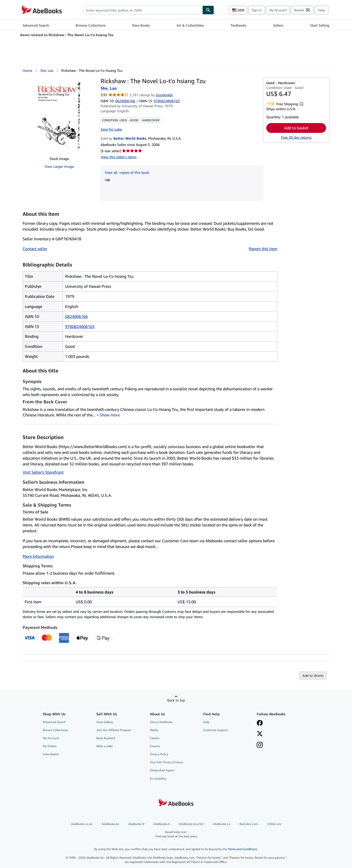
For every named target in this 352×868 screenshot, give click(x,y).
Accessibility (158, 778)
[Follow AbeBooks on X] (260, 734)
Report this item (263, 249)
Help (322, 10)
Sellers (278, 25)
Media (154, 730)
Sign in (257, 10)
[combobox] (143, 10)
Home (27, 70)
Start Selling (320, 25)
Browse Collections (91, 25)
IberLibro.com (249, 824)
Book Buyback (106, 738)
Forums (155, 746)
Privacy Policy (159, 754)
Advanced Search (36, 25)
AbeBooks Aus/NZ (191, 824)
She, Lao (47, 70)
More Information (38, 556)
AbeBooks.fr (136, 824)
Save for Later (111, 129)
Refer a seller (105, 746)
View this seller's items (119, 157)
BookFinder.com (176, 834)
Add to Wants (313, 675)
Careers (155, 738)
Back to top (176, 700)
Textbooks (238, 25)
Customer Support (216, 730)
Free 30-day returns (296, 137)
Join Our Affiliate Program (114, 730)
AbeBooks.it (162, 824)
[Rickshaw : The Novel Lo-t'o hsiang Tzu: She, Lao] (59, 115)
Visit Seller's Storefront (43, 472)
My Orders (50, 746)
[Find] (208, 10)
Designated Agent (162, 770)
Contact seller (35, 249)
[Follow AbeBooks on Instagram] (260, 745)
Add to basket (296, 128)
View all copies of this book (127, 172)
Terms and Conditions (242, 849)
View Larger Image (59, 166)
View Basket (51, 754)
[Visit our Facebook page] (260, 723)
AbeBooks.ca (222, 824)
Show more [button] (110, 415)
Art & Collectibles (190, 25)
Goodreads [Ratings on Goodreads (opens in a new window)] (164, 95)
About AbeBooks (161, 722)
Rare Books (141, 25)
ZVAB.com (274, 824)
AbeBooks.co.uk (82, 824)
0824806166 (125, 101)
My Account (278, 10)
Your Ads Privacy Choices (166, 762)
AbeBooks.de (110, 824)
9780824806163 (80, 327)
